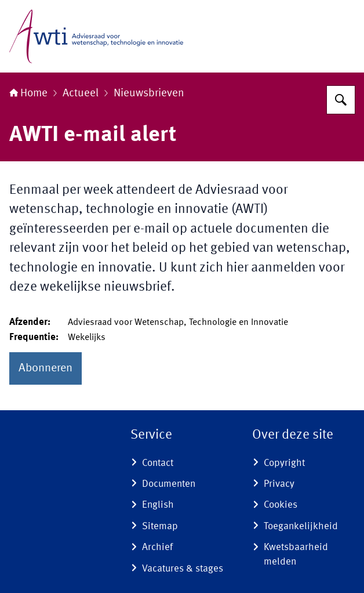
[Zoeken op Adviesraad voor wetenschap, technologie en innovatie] (341, 100)
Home (28, 93)
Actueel (81, 93)
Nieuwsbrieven (149, 93)
